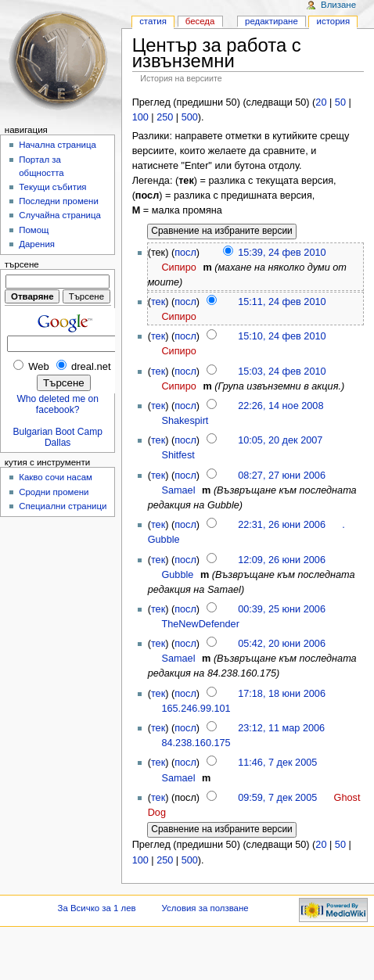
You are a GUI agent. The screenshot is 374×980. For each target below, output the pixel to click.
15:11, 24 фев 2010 (282, 302)
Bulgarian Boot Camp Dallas (58, 437)
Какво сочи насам (56, 477)
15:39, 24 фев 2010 (282, 253)
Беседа (200, 21)
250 (165, 117)
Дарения (37, 244)
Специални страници (63, 506)
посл (185, 253)
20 (321, 102)
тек (158, 302)
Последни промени (59, 201)
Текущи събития (52, 187)
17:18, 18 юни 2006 (282, 694)
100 (140, 117)
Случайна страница (60, 215)
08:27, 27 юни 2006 (282, 476)
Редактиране (272, 21)
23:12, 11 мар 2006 (281, 728)
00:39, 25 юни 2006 (282, 609)
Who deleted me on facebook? (57, 404)
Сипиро (178, 267)
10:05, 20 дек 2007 (280, 440)
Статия (153, 21)
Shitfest (178, 455)
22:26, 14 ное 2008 (280, 406)
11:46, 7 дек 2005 (277, 763)
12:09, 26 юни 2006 (282, 560)
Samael (178, 490)
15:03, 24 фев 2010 (282, 372)
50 (340, 102)
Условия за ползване (205, 908)
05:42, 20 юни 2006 (282, 644)
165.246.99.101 (196, 709)
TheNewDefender (200, 624)
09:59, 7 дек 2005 (277, 798)
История (334, 21)
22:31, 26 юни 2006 (282, 525)
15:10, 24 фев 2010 (282, 336)
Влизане (338, 5)
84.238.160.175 (196, 743)
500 (190, 117)
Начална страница (58, 145)
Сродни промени (54, 492)
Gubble (177, 575)
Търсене (22, 264)
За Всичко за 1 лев (97, 908)
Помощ (34, 230)
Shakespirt (185, 421)
